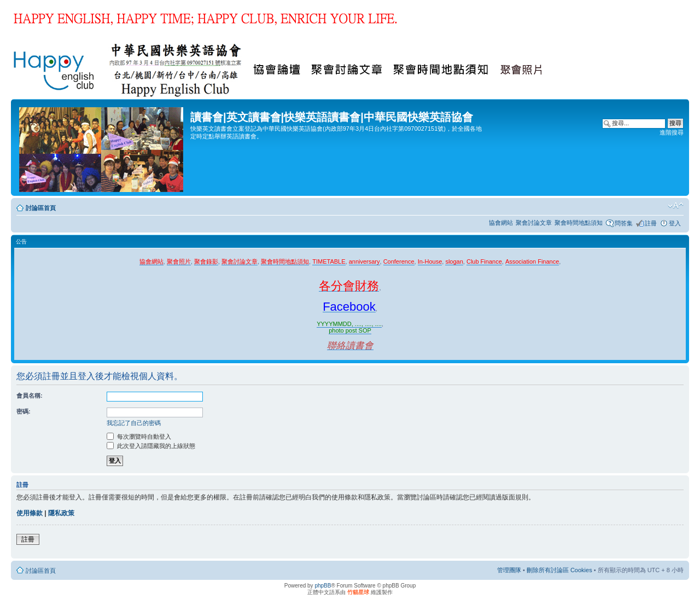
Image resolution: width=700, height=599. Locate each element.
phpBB (323, 586)
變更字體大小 (676, 206)
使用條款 (30, 513)
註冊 (651, 223)
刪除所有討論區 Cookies (559, 570)
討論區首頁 (41, 208)
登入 (675, 223)
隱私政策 (61, 513)
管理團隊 (509, 570)
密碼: (24, 411)
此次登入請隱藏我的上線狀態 (151, 446)
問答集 (624, 223)
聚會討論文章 (534, 223)
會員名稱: (30, 396)
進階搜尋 (672, 132)
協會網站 (501, 223)
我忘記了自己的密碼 (134, 423)
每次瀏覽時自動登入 (139, 437)
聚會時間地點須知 (579, 223)
